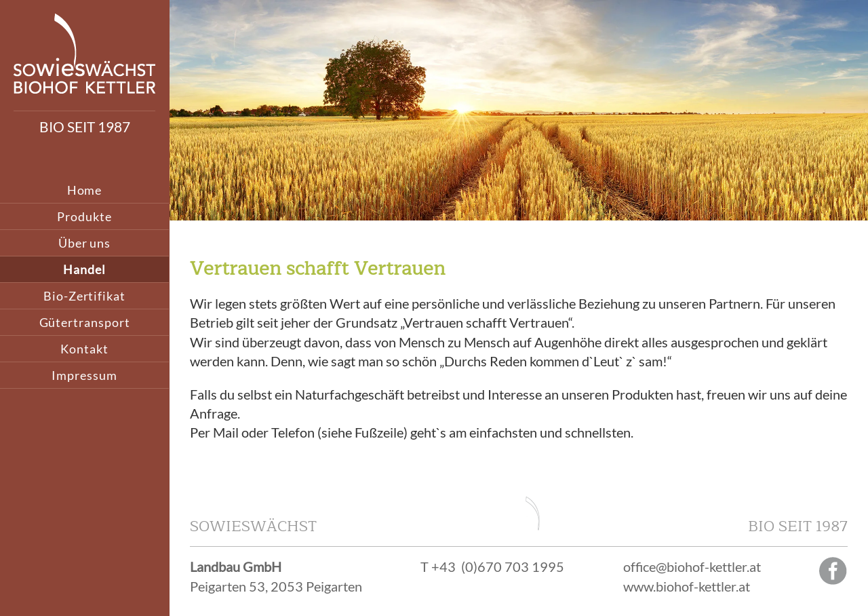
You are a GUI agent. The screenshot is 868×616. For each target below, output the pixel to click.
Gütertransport (85, 322)
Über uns (84, 243)
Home (85, 190)
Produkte (84, 216)
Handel (84, 269)
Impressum (84, 375)
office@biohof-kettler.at (692, 566)
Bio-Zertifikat (84, 296)
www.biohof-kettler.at (687, 586)
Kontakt (84, 349)
